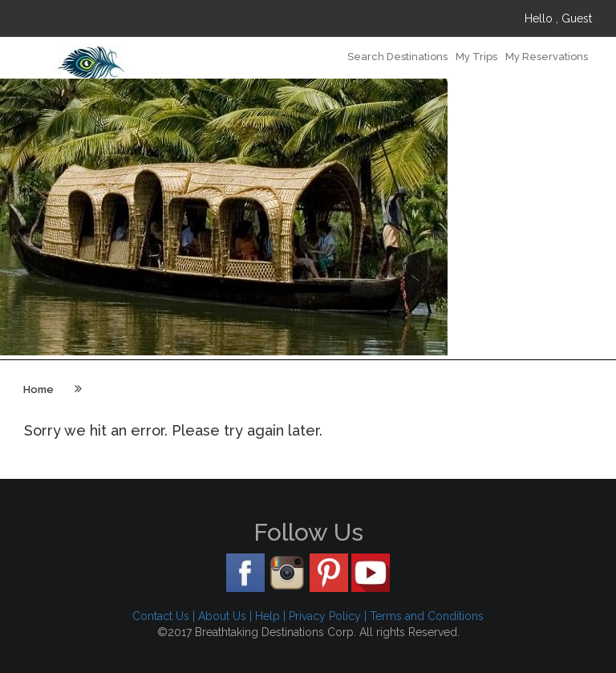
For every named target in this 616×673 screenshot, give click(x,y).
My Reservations (547, 57)
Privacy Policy (325, 616)
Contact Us (161, 616)
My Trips (476, 57)
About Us (222, 616)
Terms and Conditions (427, 616)
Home (38, 389)
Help (267, 616)
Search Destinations (397, 57)
